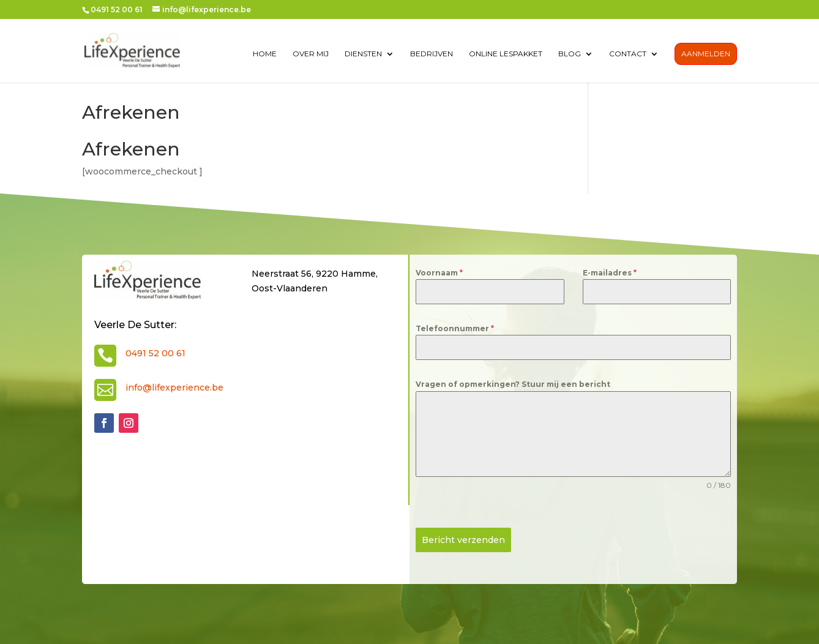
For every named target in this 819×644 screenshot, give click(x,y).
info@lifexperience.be (174, 388)
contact (628, 54)
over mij (311, 54)
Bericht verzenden (463, 540)
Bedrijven (432, 54)
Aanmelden (706, 54)
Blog (570, 54)
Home (265, 54)
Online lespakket (506, 54)
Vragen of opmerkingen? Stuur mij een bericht (513, 384)
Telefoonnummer (455, 328)
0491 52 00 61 (155, 353)
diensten (363, 54)
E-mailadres (610, 273)
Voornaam (439, 273)
